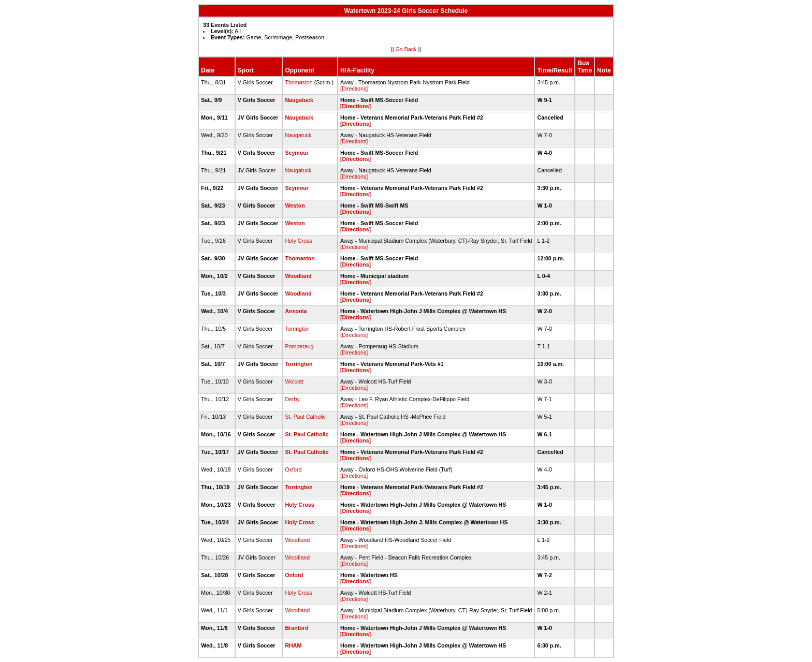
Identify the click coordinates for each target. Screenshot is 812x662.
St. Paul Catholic (305, 417)
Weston (295, 205)
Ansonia (296, 311)
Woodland (298, 276)
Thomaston (299, 82)
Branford (296, 628)
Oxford (293, 469)
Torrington (297, 329)
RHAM (293, 645)
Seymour (297, 153)
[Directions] (354, 89)
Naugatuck (299, 100)
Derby (292, 399)
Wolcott (294, 381)
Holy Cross (298, 241)
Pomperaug (299, 346)
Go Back (406, 49)
